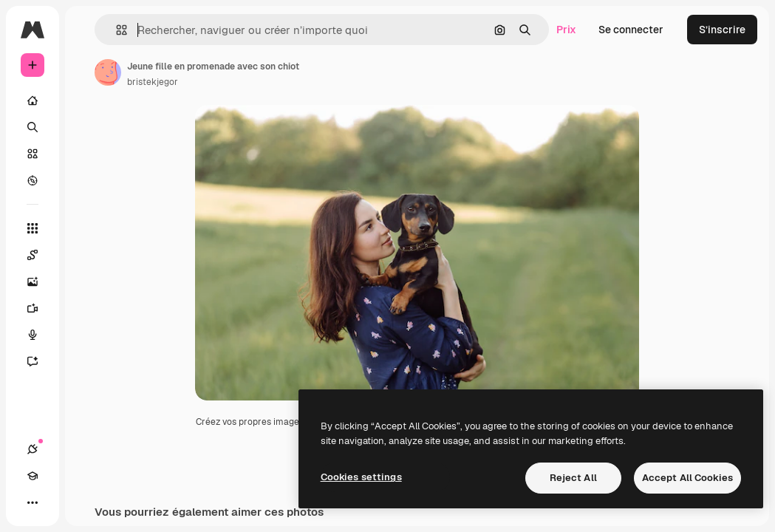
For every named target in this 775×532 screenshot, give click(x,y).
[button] (116, 30)
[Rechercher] (33, 127)
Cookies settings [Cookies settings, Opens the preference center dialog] (361, 477)
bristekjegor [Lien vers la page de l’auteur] (153, 82)
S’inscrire (722, 30)
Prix (566, 30)
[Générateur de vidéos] (40, 308)
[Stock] (33, 154)
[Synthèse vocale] (40, 335)
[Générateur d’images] (40, 282)
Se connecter (631, 30)
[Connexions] (33, 449)
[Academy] (33, 476)
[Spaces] (40, 255)
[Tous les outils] (33, 228)
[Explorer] (33, 180)
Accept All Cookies (687, 478)
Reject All (573, 478)
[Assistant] (40, 361)
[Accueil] (33, 100)
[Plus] (33, 502)
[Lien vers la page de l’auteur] (108, 72)
